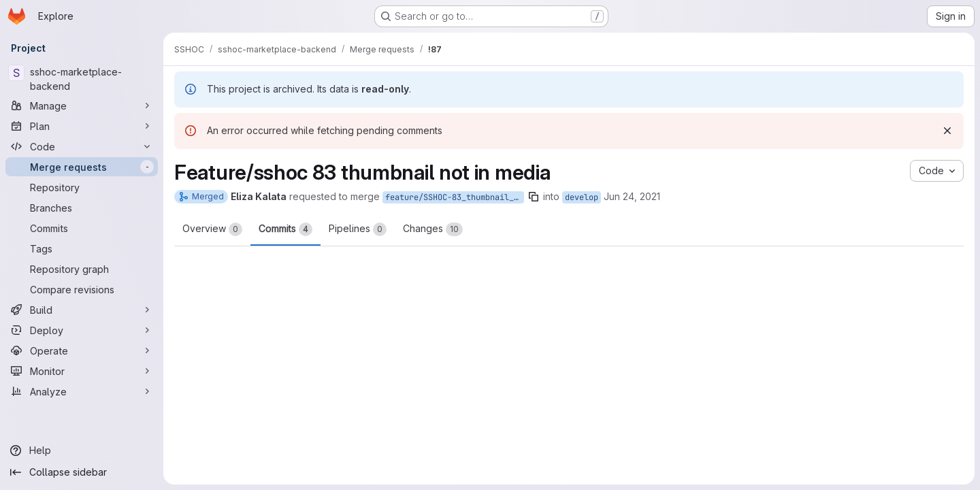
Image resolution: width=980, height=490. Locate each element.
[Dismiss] (947, 131)
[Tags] (82, 248)
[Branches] (82, 208)
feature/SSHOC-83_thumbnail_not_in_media (455, 197)
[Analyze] (82, 391)
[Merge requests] (82, 167)
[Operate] (82, 350)
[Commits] (82, 228)
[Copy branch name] (534, 197)
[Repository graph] (82, 269)
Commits (285, 229)
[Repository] (82, 187)
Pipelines (358, 229)
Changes (433, 229)
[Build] (82, 310)
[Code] (82, 146)
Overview (212, 229)
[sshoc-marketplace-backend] (82, 79)
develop (582, 197)
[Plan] (82, 126)
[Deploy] (82, 330)
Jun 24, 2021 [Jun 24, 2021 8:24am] (632, 196)
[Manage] (82, 105)
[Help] (82, 451)
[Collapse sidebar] (82, 472)
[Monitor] (82, 371)
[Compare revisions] (82, 289)
